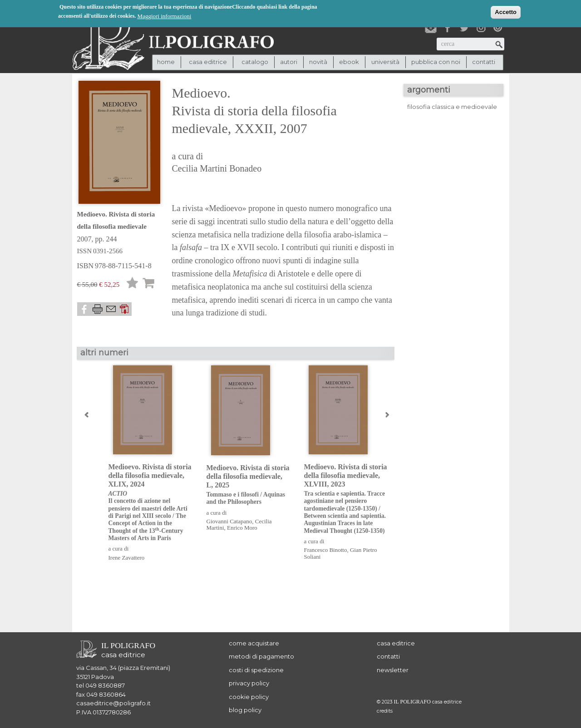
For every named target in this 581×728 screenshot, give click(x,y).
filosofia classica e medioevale (452, 107)
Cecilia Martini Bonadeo (217, 168)
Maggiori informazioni (165, 16)
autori (289, 62)
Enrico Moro (242, 528)
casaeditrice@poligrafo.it (113, 703)
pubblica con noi (436, 62)
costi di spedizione (256, 670)
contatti (484, 62)
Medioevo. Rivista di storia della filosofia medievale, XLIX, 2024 (150, 503)
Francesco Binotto (326, 550)
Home (166, 62)
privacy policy (249, 683)
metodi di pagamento (261, 656)
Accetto (506, 12)
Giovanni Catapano (229, 521)
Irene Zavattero (127, 558)
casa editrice (396, 643)
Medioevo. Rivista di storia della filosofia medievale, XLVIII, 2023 (346, 499)
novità (318, 62)
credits (385, 711)
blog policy (245, 710)
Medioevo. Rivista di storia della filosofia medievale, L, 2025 (249, 485)
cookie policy (249, 697)
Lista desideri (133, 284)
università (385, 62)
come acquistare (254, 643)
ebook (349, 62)
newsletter (393, 670)
